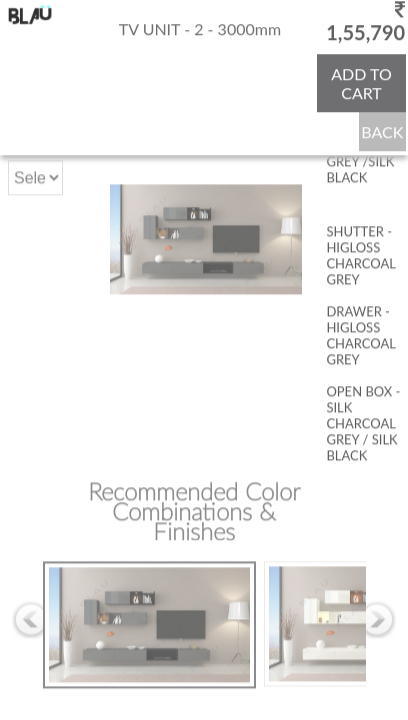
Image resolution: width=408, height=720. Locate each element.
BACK (382, 130)
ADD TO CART (361, 82)
